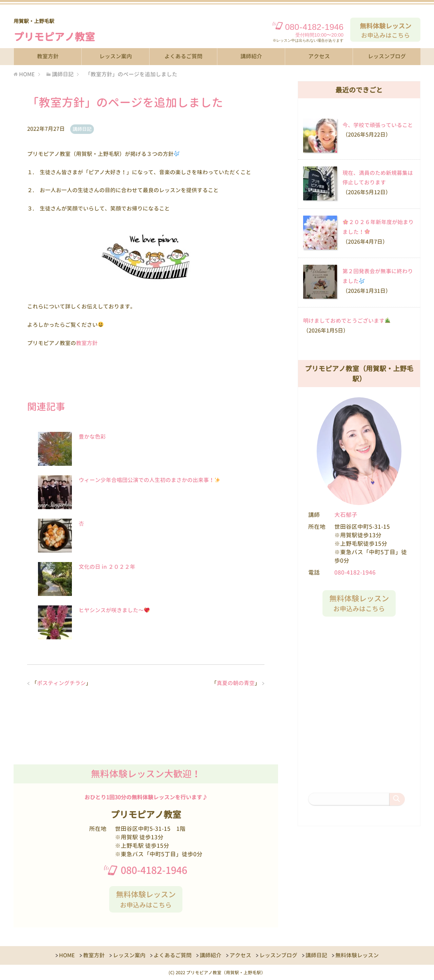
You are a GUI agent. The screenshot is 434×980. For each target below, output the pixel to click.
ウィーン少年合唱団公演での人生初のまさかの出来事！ (149, 480)
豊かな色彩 (92, 437)
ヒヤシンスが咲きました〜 (114, 610)
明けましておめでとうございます (347, 321)
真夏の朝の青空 (236, 683)
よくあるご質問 (183, 56)
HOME (67, 955)
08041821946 (314, 27)
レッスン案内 (116, 56)
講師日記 (82, 129)
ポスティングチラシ (61, 683)
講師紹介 (251, 56)
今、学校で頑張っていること (378, 125)
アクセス (319, 56)
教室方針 (48, 56)
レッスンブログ (387, 56)
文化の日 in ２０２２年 (107, 567)
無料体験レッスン (357, 955)
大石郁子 (346, 515)
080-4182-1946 (154, 870)
